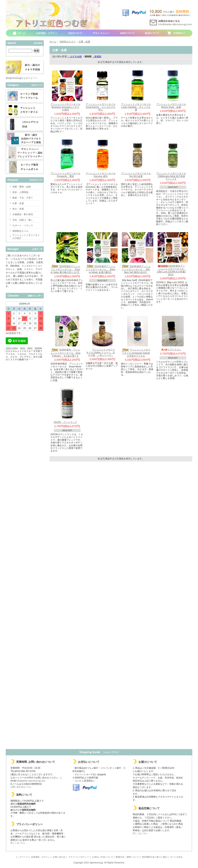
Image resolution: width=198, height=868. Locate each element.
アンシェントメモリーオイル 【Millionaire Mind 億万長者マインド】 (171, 176)
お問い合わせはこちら (21, 787)
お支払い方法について (103, 857)
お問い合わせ (59, 857)
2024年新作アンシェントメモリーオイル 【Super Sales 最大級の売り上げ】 (65, 269)
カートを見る (176, 857)
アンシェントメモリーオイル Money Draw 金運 (171, 106)
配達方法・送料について (127, 857)
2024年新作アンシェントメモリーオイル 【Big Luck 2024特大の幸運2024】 (171, 270)
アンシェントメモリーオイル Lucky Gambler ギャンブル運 (136, 107)
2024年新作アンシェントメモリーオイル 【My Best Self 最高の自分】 (136, 269)
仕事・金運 (18, 203)
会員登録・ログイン (40, 857)
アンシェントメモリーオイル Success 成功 (101, 175)
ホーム (53, 42)
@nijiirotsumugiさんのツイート (22, 78)
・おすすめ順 (75, 57)
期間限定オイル (20, 231)
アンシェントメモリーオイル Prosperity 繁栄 (65, 175)
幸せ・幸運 (18, 209)
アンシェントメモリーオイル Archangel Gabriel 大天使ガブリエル (136, 353)
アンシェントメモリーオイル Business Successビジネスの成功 (65, 107)
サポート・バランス (23, 225)
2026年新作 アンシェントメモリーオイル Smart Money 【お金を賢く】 (65, 353)
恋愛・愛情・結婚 (22, 187)
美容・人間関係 (20, 192)
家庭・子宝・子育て (23, 198)
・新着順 (97, 57)
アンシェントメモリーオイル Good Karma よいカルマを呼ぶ (101, 107)
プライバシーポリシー (79, 857)
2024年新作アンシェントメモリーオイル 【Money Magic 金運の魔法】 (101, 269)
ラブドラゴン (171, 350)
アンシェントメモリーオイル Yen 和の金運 (136, 175)
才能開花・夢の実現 (23, 214)
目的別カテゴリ (68, 42)
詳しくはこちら (18, 843)
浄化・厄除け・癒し (23, 220)
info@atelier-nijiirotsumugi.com (31, 781)
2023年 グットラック (65, 422)
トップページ (22, 857)
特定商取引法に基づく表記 (154, 857)
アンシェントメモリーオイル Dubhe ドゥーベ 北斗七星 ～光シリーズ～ (101, 352)
